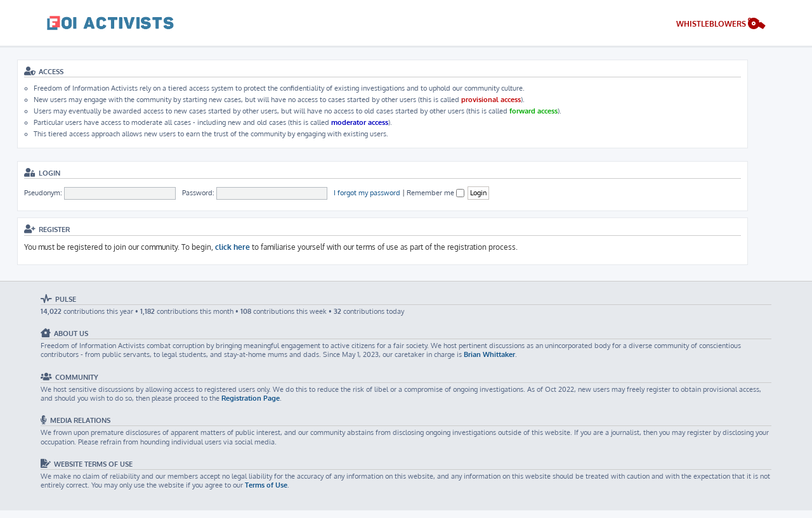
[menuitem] (721, 25)
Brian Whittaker (489, 354)
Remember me (435, 193)
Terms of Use (266, 485)
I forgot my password (367, 193)
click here (232, 247)
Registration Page (251, 398)
